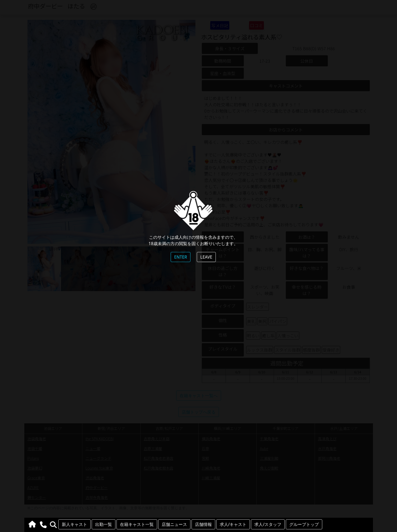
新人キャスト (74, 524)
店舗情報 (203, 524)
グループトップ (304, 524)
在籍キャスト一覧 (137, 524)
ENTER (181, 257)
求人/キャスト (233, 524)
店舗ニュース (174, 524)
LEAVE (206, 257)
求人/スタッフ (268, 524)
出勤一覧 (104, 524)
